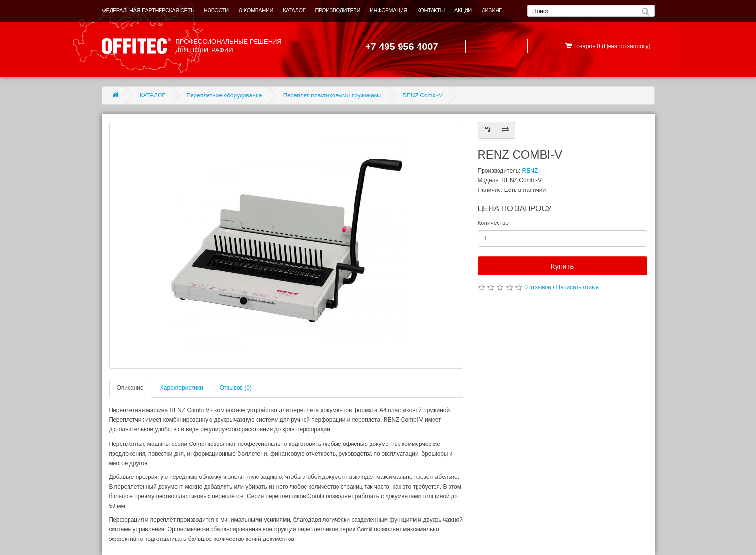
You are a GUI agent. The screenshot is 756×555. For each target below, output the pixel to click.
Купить (562, 266)
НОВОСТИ (216, 10)
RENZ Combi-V (423, 95)
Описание (130, 388)
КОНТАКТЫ (431, 10)
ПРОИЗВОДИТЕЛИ (338, 10)
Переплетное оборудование (224, 95)
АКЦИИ (463, 10)
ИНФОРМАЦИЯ (389, 10)
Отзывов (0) (236, 388)
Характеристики (182, 388)
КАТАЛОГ (294, 10)
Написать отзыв (578, 287)
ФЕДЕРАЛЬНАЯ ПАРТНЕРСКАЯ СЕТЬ (148, 10)
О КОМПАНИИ (256, 10)
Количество (493, 223)
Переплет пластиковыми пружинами (332, 95)
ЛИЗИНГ (492, 10)
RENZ (530, 171)
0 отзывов (538, 287)
